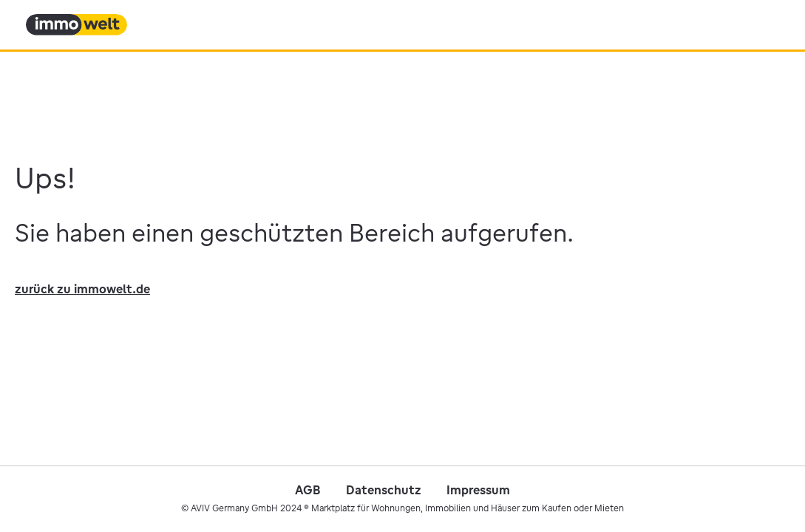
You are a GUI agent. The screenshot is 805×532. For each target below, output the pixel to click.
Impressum (478, 490)
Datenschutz (384, 490)
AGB (308, 490)
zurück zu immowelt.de (82, 289)
